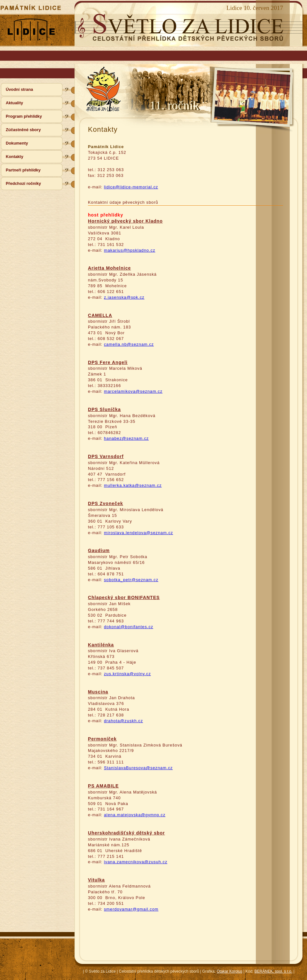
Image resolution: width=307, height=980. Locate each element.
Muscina (98, 692)
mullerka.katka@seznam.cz (133, 485)
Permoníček (102, 739)
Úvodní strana (19, 89)
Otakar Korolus (230, 971)
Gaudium (99, 550)
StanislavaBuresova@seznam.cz (138, 768)
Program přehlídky (24, 116)
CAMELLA (100, 315)
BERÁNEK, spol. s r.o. (274, 971)
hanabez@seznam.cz (126, 438)
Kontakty (15, 157)
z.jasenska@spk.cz (124, 297)
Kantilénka (101, 645)
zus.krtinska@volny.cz (127, 674)
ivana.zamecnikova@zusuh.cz (136, 862)
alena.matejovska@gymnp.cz (135, 815)
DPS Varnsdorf (106, 456)
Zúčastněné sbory (23, 130)
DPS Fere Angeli (108, 362)
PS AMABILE (103, 786)
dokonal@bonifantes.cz (129, 627)
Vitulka (96, 880)
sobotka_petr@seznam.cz (131, 580)
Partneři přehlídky (23, 170)
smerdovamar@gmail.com (131, 909)
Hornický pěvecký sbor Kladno (125, 221)
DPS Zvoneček (106, 503)
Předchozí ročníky (23, 183)
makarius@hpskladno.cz (130, 250)
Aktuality (14, 103)
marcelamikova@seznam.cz (133, 391)
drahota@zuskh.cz (123, 721)
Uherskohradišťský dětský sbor (126, 833)
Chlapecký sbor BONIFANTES (124, 597)
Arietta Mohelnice (109, 268)
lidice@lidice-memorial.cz (131, 187)
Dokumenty (17, 143)
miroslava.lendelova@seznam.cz (138, 533)
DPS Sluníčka (104, 409)
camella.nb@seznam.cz (129, 344)
